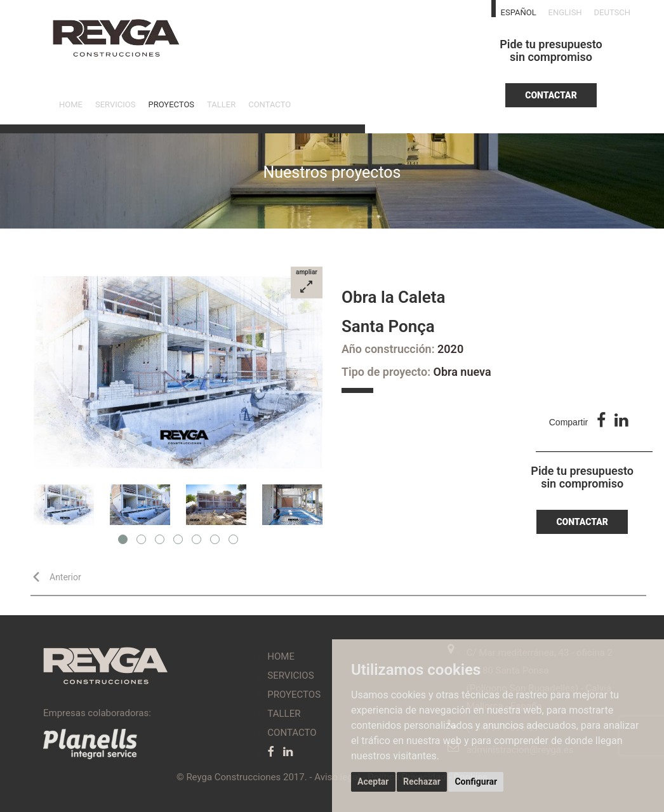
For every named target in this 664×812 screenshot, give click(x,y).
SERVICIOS (115, 104)
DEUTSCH (612, 12)
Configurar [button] (476, 782)
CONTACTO (269, 104)
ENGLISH (565, 12)
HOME (71, 104)
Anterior (59, 577)
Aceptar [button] (373, 782)
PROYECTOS (171, 104)
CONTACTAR (551, 95)
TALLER (221, 104)
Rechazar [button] (422, 782)
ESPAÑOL (519, 12)
